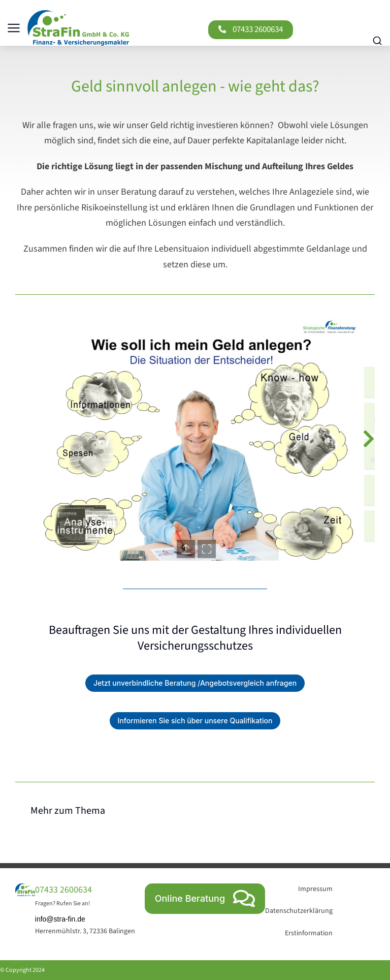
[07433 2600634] (222, 29)
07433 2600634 (258, 29)
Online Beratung (205, 898)
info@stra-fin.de (60, 919)
